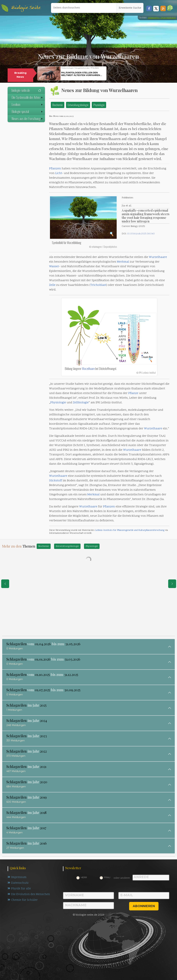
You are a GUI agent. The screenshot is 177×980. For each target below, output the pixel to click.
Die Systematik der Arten (27, 97)
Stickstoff (56, 481)
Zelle (52, 285)
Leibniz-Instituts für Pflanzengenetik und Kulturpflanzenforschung (130, 530)
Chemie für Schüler (23, 900)
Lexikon (27, 104)
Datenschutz (18, 883)
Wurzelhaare (158, 257)
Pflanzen (55, 169)
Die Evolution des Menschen (29, 894)
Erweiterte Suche (130, 8)
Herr (84, 877)
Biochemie (58, 105)
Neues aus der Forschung (27, 119)
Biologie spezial (27, 111)
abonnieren (144, 906)
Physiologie (99, 105)
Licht (59, 173)
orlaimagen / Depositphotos (162, 18)
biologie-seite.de (26, 90)
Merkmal (123, 262)
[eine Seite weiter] (172, 584)
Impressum (17, 877)
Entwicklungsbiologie (78, 105)
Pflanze (133, 393)
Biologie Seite (26, 8)
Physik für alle (19, 889)
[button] (170, 8)
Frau (107, 877)
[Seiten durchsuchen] (84, 8)
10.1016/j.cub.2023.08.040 (141, 234)
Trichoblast (98, 285)
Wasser (54, 267)
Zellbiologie (81, 403)
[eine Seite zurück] (5, 584)
